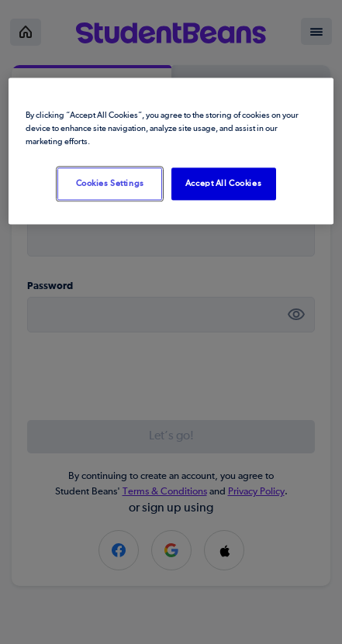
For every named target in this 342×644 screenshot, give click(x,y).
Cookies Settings (110, 183)
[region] (171, 151)
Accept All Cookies (223, 183)
